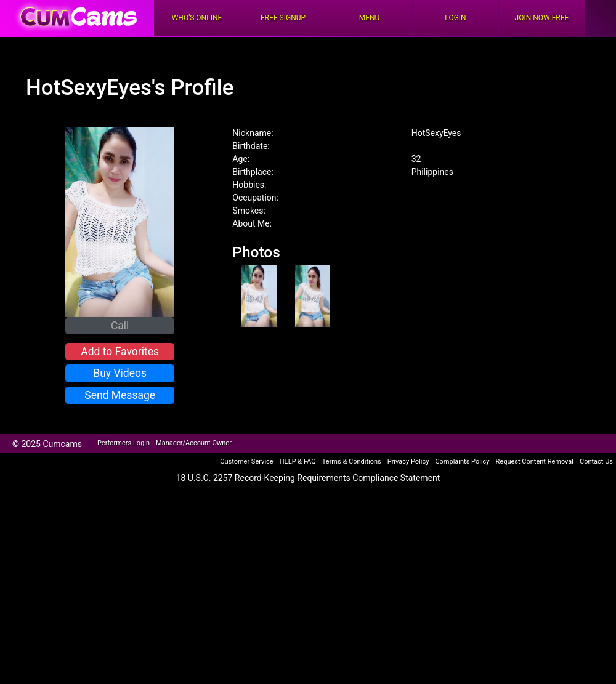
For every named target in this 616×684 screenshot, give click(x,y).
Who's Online (197, 18)
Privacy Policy (408, 461)
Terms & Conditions (352, 461)
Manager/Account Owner (194, 443)
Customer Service (246, 461)
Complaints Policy (462, 461)
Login (455, 18)
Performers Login (124, 443)
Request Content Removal (535, 461)
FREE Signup (283, 18)
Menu (370, 18)
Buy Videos (120, 373)
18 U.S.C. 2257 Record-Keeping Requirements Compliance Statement (308, 478)
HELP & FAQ (298, 461)
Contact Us (596, 461)
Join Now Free (542, 18)
